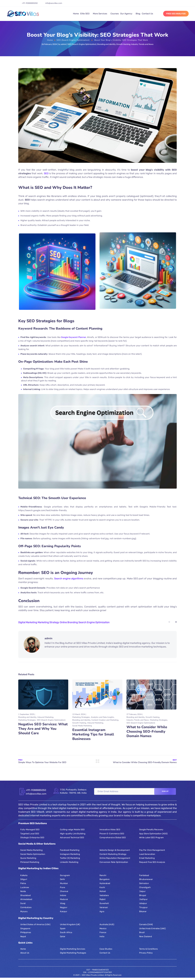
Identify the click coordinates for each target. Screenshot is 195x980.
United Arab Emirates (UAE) (152, 928)
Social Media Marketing (82, 726)
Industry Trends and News (142, 44)
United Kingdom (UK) (70, 924)
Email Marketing (147, 858)
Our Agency (126, 14)
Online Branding (69, 622)
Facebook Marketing (70, 850)
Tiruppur (143, 907)
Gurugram (65, 875)
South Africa (66, 932)
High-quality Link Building (73, 834)
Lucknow (25, 887)
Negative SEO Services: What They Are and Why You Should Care (43, 729)
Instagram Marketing (70, 854)
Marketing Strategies (27, 720)
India (102, 936)
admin (64, 44)
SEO (46, 173)
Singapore (25, 928)
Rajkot (103, 899)
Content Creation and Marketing (105, 720)
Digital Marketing (28, 622)
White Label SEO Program (151, 838)
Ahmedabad (26, 899)
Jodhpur (143, 899)
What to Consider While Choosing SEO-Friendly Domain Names (147, 731)
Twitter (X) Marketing (70, 858)
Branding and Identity (106, 44)
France (103, 932)
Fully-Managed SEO (30, 830)
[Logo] (23, 14)
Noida (23, 891)
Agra (102, 911)
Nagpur (64, 907)
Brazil (142, 932)
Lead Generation (147, 854)
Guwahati (104, 903)
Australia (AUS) (107, 924)
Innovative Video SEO (110, 830)
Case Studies (106, 949)
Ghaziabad (25, 895)
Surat (23, 903)
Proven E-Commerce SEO (112, 834)
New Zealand (146, 936)
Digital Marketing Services (73, 949)
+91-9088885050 (30, 3)
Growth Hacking (123, 44)
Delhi (62, 879)
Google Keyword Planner (74, 337)
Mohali (103, 891)
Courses (115, 14)
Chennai (64, 891)
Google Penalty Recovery (151, 830)
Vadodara (104, 895)
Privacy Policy (146, 953)
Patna (23, 883)
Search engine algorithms (69, 579)
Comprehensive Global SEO (113, 838)
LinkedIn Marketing (69, 862)
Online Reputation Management (115, 858)
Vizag (63, 903)
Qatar (63, 936)
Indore (63, 895)
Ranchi (103, 875)
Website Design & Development (115, 850)
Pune (62, 887)
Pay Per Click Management (152, 850)
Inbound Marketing (45, 717)
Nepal (23, 936)
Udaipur (143, 903)
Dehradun (144, 883)
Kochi (102, 887)
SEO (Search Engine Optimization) (73, 40)
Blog (138, 14)
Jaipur (142, 891)
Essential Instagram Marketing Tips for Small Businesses (93, 734)
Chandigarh (145, 887)
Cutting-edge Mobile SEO (72, 830)
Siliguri (24, 879)
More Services (100, 14)
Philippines (26, 932)
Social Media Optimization (33, 854)
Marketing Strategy (48, 622)
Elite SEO (85, 14)
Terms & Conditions (148, 949)
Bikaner (143, 911)
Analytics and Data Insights (102, 717)
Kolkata (24, 875)
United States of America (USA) (35, 924)
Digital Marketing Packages (73, 953)
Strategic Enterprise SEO (32, 838)
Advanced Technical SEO (72, 838)
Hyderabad (105, 883)
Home (76, 14)
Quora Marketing (28, 858)
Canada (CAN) (146, 924)
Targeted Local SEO (30, 834)
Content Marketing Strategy (113, 854)
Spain (63, 928)
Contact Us (147, 14)
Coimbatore (26, 907)
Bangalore (104, 879)
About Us (25, 953)
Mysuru (24, 911)
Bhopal (143, 895)
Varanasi (104, 907)
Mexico (103, 928)
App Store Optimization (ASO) (153, 834)
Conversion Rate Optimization (114, 862)
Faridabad (144, 875)
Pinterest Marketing (30, 862)
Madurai (64, 899)
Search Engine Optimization (94, 622)
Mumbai (64, 883)
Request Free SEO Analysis (152, 862)
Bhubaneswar (146, 879)
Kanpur (64, 911)
